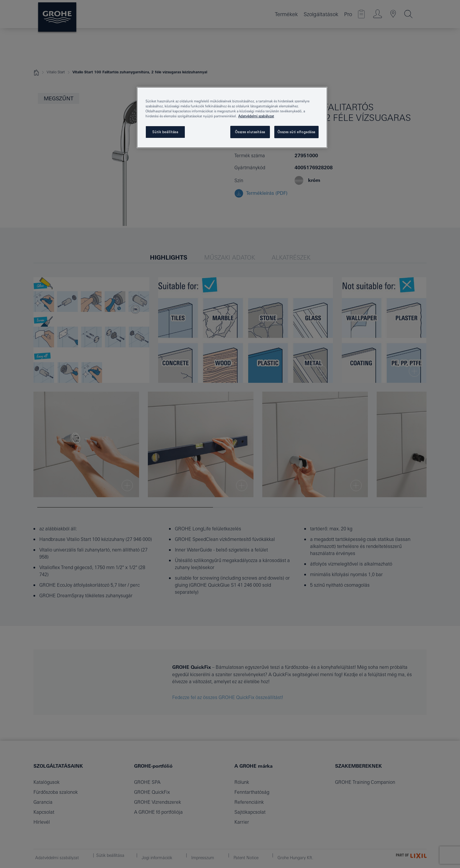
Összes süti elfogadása (296, 132)
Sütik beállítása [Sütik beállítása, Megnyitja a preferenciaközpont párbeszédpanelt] (165, 132)
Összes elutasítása (250, 132)
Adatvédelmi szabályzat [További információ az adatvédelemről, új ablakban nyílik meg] (256, 116)
